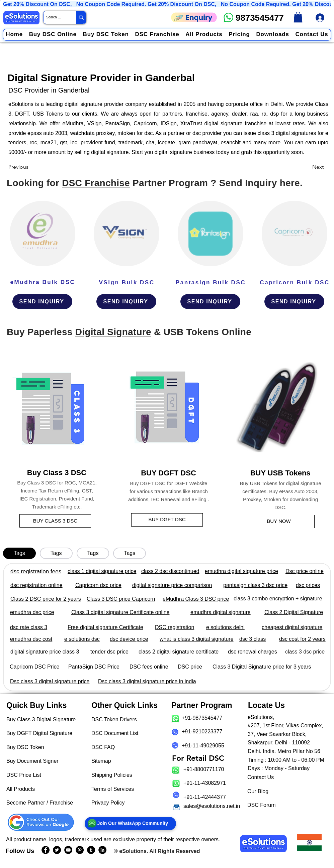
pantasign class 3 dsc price (255, 585)
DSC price (190, 667)
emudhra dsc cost (31, 639)
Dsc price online (305, 571)
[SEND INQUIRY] (42, 302)
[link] (298, 17)
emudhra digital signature (221, 612)
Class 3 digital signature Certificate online (120, 612)
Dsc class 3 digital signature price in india (147, 681)
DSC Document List (115, 733)
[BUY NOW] (279, 522)
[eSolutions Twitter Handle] (57, 850)
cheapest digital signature (292, 627)
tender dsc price (109, 652)
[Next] (307, 167)
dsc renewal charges (253, 652)
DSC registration (175, 627)
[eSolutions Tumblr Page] (91, 850)
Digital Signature (113, 332)
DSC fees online (149, 667)
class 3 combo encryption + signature (278, 599)
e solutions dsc (82, 639)
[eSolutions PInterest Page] (80, 850)
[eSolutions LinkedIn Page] (102, 850)
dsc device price (129, 639)
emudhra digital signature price (241, 571)
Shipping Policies (112, 775)
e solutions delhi (225, 627)
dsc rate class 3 (29, 627)
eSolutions (133, 851)
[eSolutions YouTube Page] (68, 850)
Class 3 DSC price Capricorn (121, 599)
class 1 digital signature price (102, 571)
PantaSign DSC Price (94, 667)
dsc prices (308, 585)
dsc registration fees (36, 571)
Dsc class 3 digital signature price (50, 681)
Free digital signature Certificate (105, 627)
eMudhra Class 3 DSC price (196, 599)
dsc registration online (36, 585)
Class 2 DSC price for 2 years (46, 599)
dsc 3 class (253, 639)
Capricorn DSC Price (34, 667)
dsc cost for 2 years (302, 639)
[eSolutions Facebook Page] (46, 850)
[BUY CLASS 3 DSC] (55, 521)
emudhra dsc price (32, 612)
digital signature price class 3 (45, 652)
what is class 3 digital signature (197, 639)
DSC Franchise (96, 183)
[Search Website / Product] (54, 17)
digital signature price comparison (172, 585)
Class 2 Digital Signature (294, 612)
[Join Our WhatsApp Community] (130, 824)
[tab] (19, 553)
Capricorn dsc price (98, 585)
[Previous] (30, 167)
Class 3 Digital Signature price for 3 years (262, 667)
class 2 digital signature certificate (179, 652)
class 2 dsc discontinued (170, 571)
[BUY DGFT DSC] (167, 520)
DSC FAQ (103, 747)
